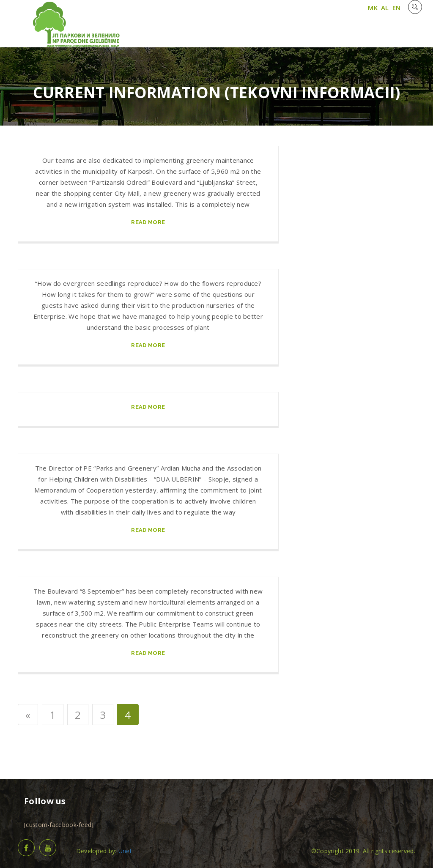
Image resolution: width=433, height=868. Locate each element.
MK (373, 8)
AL (385, 8)
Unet (125, 851)
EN (397, 8)
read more (148, 222)
